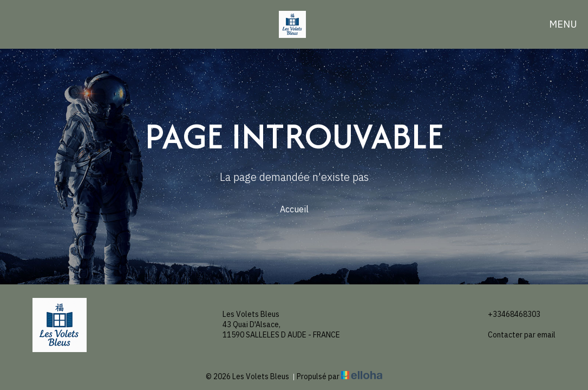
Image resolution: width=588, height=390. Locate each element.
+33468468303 (508, 314)
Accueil (294, 209)
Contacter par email (515, 335)
